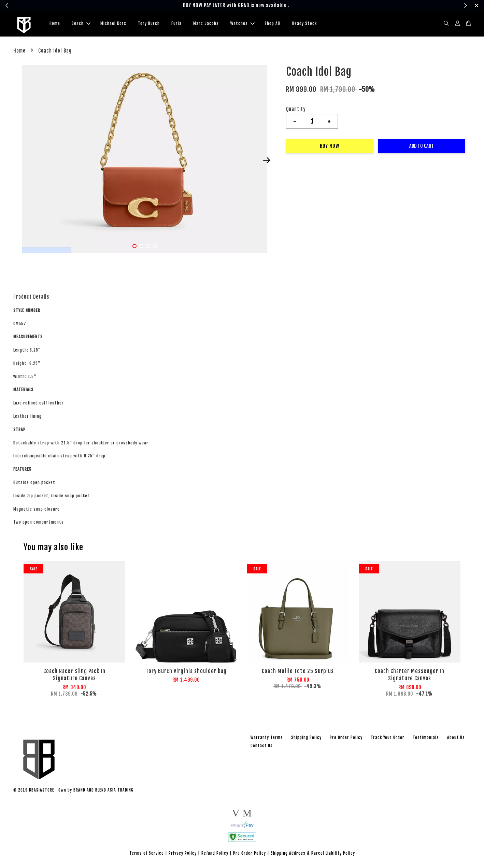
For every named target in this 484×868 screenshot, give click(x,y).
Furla (176, 24)
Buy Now (330, 147)
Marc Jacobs (206, 24)
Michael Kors (113, 24)
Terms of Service (147, 854)
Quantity (296, 110)
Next (267, 161)
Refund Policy (215, 854)
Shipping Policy (306, 738)
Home (55, 24)
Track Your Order (388, 738)
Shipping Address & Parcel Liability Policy (313, 854)
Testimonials (426, 738)
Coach (81, 24)
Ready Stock (304, 24)
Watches (243, 24)
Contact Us (262, 747)
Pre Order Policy (346, 738)
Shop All (273, 24)
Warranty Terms (267, 738)
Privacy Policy (183, 854)
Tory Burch (149, 24)
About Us (456, 738)
